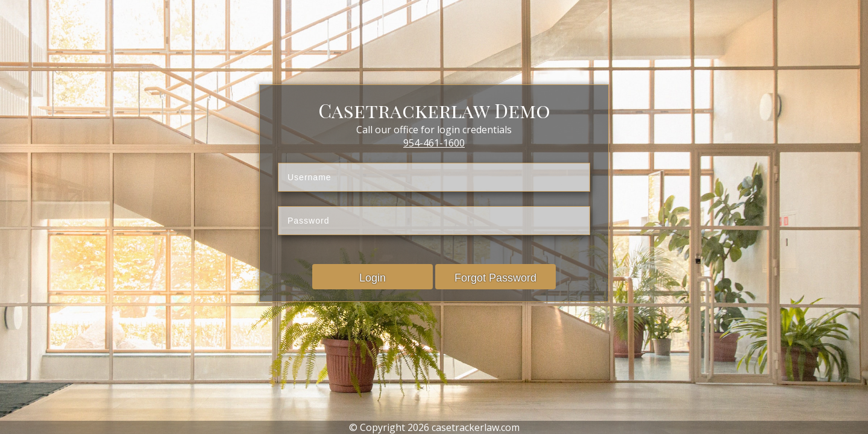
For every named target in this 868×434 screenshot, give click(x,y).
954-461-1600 (434, 143)
